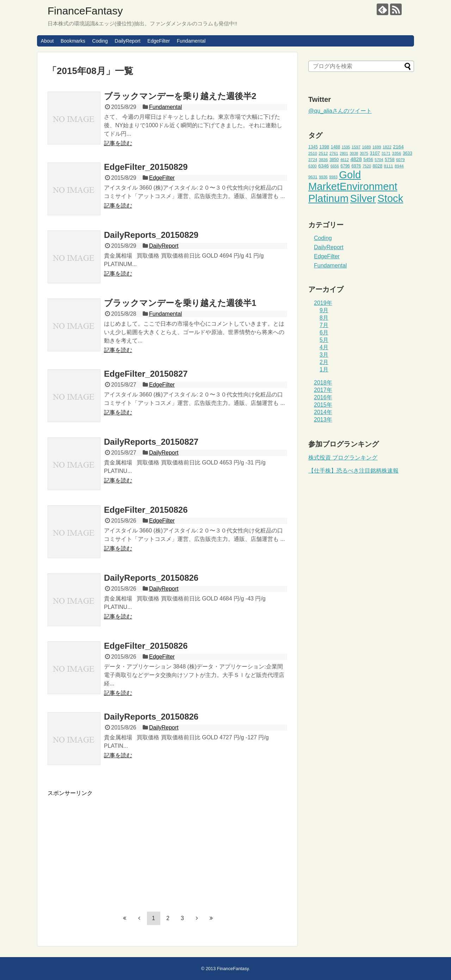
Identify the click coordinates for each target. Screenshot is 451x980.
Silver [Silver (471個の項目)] (363, 198)
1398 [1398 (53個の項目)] (324, 147)
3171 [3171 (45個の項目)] (386, 153)
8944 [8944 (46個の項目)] (399, 166)
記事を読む (118, 143)
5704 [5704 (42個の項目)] (379, 160)
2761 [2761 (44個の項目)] (334, 153)
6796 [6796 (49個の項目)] (345, 166)
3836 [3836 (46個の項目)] (323, 160)
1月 (324, 369)
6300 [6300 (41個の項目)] (313, 166)
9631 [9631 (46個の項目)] (313, 177)
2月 (324, 362)
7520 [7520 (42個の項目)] (367, 166)
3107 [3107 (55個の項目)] (375, 153)
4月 (324, 347)
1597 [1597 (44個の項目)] (356, 147)
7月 (324, 325)
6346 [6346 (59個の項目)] (323, 166)
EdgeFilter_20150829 (146, 167)
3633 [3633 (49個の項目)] (407, 153)
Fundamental (191, 41)
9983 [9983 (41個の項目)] (333, 177)
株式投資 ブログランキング (343, 458)
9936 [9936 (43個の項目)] (323, 177)
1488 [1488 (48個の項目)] (336, 147)
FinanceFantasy (85, 11)
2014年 (323, 412)
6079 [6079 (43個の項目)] (400, 160)
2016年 (323, 397)
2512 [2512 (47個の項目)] (323, 153)
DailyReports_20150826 (151, 578)
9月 (324, 310)
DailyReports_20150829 (151, 235)
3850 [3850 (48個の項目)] (334, 160)
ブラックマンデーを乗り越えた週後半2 (180, 96)
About (47, 41)
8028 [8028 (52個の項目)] (377, 166)
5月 (324, 340)
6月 (324, 332)
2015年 (323, 405)
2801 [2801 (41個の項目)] (344, 153)
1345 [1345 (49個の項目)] (313, 147)
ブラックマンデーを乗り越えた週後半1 (180, 303)
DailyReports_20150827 (151, 442)
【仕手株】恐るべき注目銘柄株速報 (353, 471)
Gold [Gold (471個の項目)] (350, 175)
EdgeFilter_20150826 (146, 510)
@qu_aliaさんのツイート (340, 111)
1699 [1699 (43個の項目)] (377, 147)
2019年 (323, 303)
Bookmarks (73, 41)
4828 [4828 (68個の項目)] (356, 159)
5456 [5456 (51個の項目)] (368, 160)
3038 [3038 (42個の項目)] (354, 153)
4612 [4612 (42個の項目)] (345, 160)
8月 (324, 318)
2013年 (323, 420)
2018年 (323, 383)
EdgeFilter (159, 41)
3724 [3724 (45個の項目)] (313, 160)
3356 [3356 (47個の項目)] (397, 153)
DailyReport (128, 41)
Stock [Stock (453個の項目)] (390, 198)
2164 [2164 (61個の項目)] (398, 147)
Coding (100, 41)
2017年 (323, 390)
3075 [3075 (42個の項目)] (364, 153)
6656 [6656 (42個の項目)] (335, 166)
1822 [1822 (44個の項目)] (387, 147)
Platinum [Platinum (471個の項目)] (328, 198)
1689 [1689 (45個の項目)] (366, 147)
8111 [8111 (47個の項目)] (389, 166)
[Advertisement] (107, 846)
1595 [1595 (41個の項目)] (346, 147)
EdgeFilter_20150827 (146, 374)
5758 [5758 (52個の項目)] (390, 160)
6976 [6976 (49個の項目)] (356, 166)
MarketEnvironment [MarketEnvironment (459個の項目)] (353, 186)
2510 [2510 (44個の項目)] (313, 153)
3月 (324, 355)
